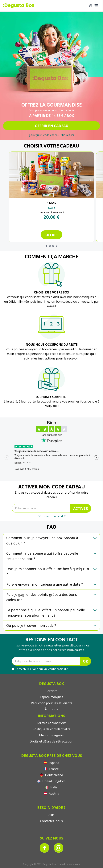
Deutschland (51, 775)
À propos (51, 709)
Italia (51, 787)
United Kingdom (51, 781)
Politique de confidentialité (50, 669)
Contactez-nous (51, 821)
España (51, 763)
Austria (51, 793)
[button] (51, 540)
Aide (51, 815)
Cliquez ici (67, 135)
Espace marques (51, 697)
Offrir (51, 235)
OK (85, 661)
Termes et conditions (51, 723)
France (51, 769)
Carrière (51, 691)
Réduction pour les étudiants (51, 703)
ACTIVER (81, 508)
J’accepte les (40, 669)
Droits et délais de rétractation (51, 741)
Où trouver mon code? (51, 516)
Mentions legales (51, 735)
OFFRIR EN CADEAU (52, 126)
